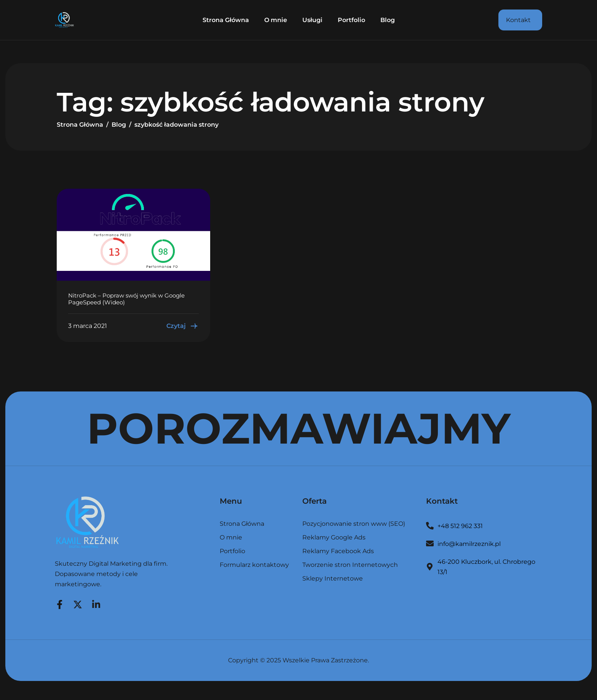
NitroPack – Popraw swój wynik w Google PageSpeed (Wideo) (126, 299)
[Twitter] (78, 603)
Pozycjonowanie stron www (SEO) (354, 524)
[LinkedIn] (96, 603)
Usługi (312, 20)
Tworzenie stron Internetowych (350, 565)
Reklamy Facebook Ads (338, 551)
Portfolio (351, 20)
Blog (388, 20)
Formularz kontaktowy (254, 565)
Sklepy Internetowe (333, 579)
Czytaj (183, 326)
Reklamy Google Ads (334, 538)
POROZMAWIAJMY (299, 428)
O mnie (276, 20)
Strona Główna (226, 20)
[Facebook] (59, 603)
